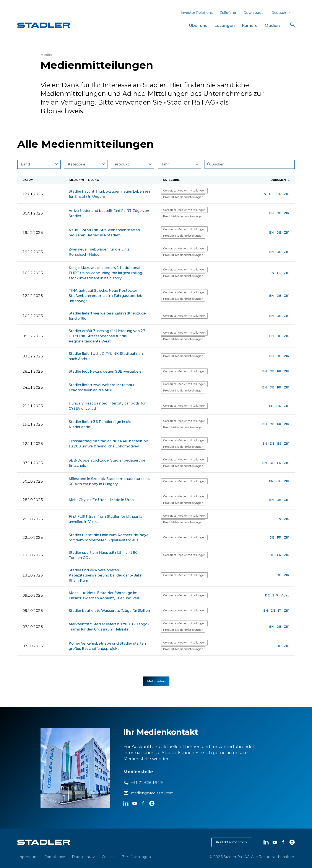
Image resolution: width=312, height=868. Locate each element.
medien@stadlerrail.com (152, 793)
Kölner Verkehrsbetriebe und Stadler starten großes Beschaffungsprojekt (107, 646)
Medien (272, 25)
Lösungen (225, 25)
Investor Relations (197, 13)
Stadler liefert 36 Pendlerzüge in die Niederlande (100, 424)
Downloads (253, 13)
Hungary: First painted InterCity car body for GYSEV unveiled (107, 406)
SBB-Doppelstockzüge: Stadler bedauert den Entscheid (108, 463)
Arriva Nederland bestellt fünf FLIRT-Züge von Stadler (109, 213)
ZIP (287, 194)
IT (280, 611)
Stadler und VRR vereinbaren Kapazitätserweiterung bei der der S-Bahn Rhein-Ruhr (106, 575)
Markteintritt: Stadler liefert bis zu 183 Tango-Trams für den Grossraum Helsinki (109, 627)
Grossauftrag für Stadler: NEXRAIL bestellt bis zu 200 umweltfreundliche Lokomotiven (109, 444)
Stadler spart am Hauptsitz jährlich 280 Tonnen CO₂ (103, 555)
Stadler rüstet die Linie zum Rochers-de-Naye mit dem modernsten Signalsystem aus (109, 537)
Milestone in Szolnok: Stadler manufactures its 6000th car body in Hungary (109, 481)
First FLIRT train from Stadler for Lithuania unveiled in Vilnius (106, 519)
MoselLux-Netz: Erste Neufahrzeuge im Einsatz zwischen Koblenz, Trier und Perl (104, 595)
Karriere (250, 25)
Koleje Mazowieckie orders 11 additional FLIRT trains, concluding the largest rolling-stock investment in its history (106, 273)
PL (279, 273)
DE (271, 194)
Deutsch (281, 13)
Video (285, 595)
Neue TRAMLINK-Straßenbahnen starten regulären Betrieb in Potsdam (104, 233)
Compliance (55, 857)
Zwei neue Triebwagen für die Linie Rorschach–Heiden (99, 252)
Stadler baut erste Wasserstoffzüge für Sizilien (109, 611)
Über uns (198, 25)
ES (279, 444)
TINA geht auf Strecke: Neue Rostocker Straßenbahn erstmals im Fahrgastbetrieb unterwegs (106, 296)
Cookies (109, 857)
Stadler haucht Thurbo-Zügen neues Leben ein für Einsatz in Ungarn (109, 194)
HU (279, 194)
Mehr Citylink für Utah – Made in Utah (101, 500)
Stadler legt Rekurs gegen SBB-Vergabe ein (107, 371)
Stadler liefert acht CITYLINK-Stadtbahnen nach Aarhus (106, 356)
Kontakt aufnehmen (231, 842)
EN (264, 194)
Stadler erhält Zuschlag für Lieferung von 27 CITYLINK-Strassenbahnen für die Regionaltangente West (107, 336)
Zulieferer (228, 13)
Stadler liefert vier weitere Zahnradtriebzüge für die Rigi (107, 316)
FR (279, 371)
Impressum (27, 857)
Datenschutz (83, 857)
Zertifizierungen (136, 857)
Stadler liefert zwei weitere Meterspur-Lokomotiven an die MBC (102, 387)
